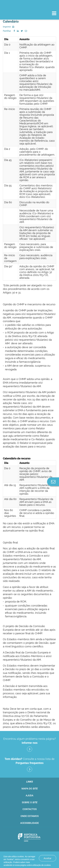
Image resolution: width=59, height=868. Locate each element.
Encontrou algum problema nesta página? (30, 744)
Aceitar (48, 858)
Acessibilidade (30, 823)
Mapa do (30, 789)
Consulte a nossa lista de (29, 765)
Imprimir (9, 27)
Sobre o (30, 802)
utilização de (41, 865)
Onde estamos (30, 816)
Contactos (30, 809)
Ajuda (29, 795)
